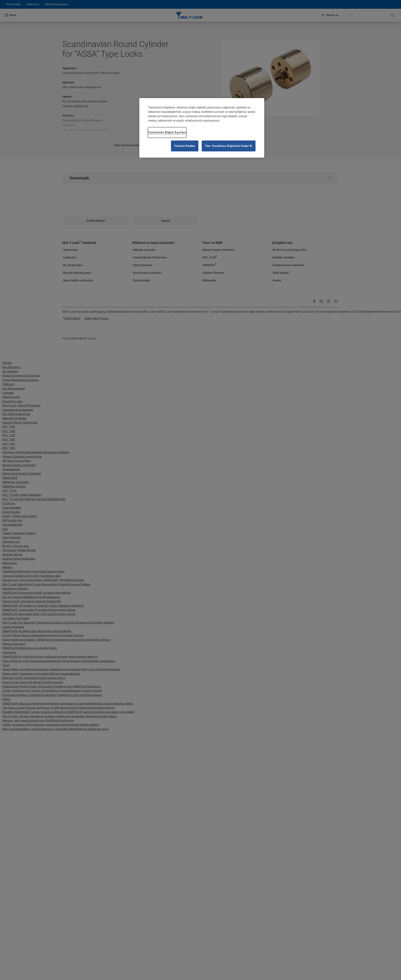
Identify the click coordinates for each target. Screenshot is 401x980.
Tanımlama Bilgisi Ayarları (167, 132)
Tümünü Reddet (185, 146)
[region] (202, 128)
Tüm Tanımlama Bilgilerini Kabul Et (229, 146)
